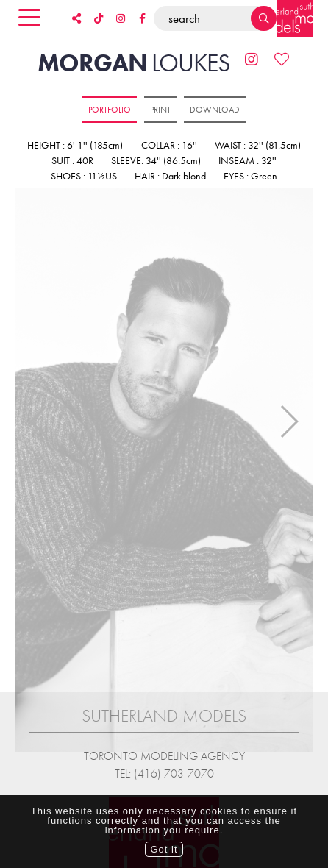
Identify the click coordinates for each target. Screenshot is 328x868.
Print (160, 110)
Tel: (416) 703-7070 (164, 765)
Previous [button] (39, 417)
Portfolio (110, 110)
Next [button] (289, 417)
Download (215, 110)
